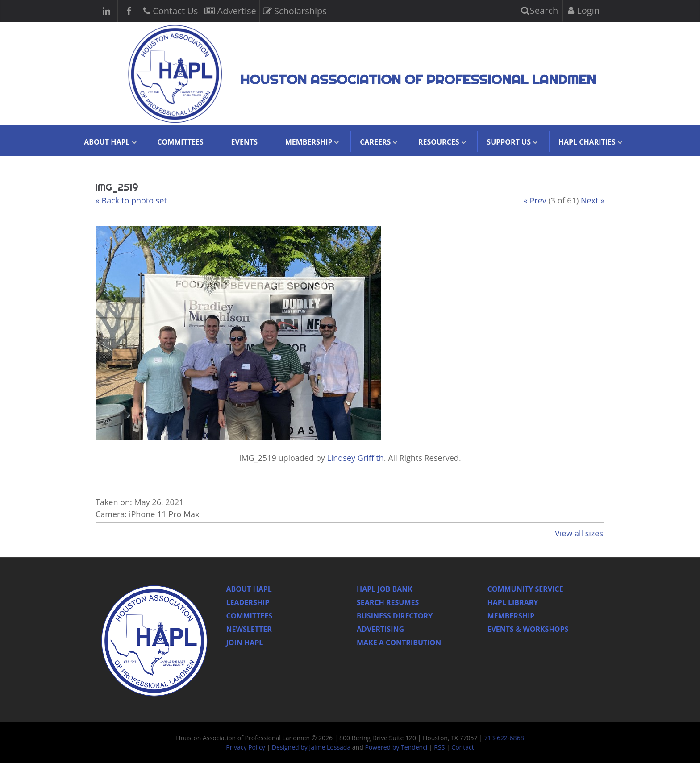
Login (584, 10)
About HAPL (249, 589)
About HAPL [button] (107, 142)
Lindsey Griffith (355, 458)
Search (540, 10)
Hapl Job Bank (385, 589)
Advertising (380, 629)
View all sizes (579, 533)
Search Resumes (388, 602)
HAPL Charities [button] (587, 142)
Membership (511, 616)
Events (244, 142)
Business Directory (395, 616)
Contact (462, 747)
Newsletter (249, 629)
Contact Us (171, 10)
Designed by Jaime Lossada (311, 747)
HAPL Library (513, 602)
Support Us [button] (509, 142)
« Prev (535, 200)
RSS (439, 747)
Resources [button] (439, 142)
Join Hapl (245, 643)
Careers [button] (375, 142)
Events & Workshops (528, 629)
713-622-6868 (504, 738)
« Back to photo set (131, 200)
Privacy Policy (245, 747)
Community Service (525, 589)
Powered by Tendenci (396, 747)
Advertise (230, 10)
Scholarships (295, 10)
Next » (593, 200)
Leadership (248, 602)
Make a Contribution (399, 643)
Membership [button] (309, 142)
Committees (180, 142)
